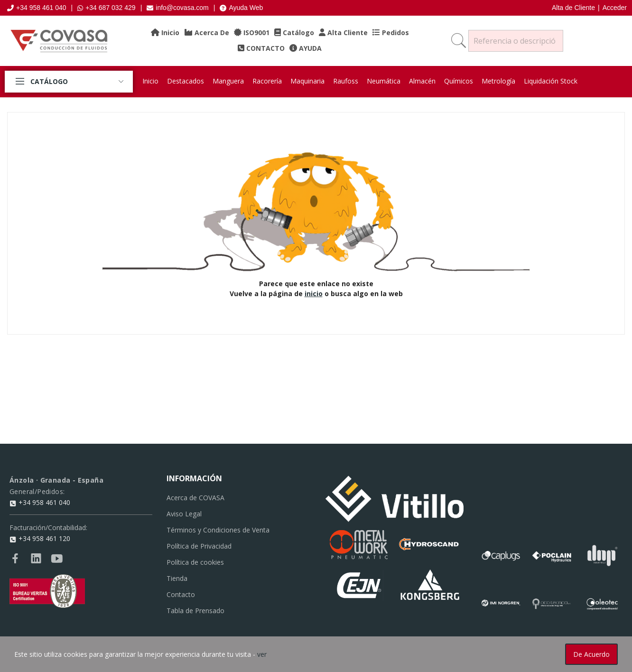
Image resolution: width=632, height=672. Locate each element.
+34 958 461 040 (37, 8)
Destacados (186, 81)
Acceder (615, 8)
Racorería (267, 81)
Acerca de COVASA (195, 498)
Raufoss (346, 81)
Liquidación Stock (551, 81)
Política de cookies (195, 562)
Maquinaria (307, 81)
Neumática (384, 81)
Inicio (150, 81)
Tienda (177, 578)
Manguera (228, 81)
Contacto (181, 594)
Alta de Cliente (573, 8)
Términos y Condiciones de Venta (218, 530)
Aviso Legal (184, 514)
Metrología (498, 81)
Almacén (422, 81)
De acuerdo (591, 654)
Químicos (459, 81)
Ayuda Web (241, 8)
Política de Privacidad (199, 546)
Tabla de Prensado (195, 611)
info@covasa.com (177, 8)
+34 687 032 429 (107, 8)
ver (262, 654)
